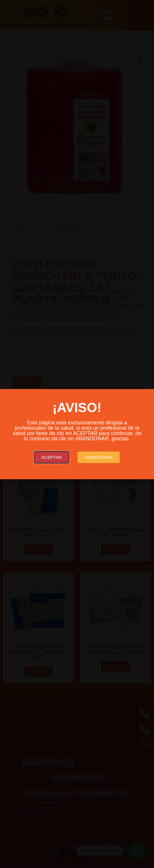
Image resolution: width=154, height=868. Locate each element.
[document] (77, 434)
